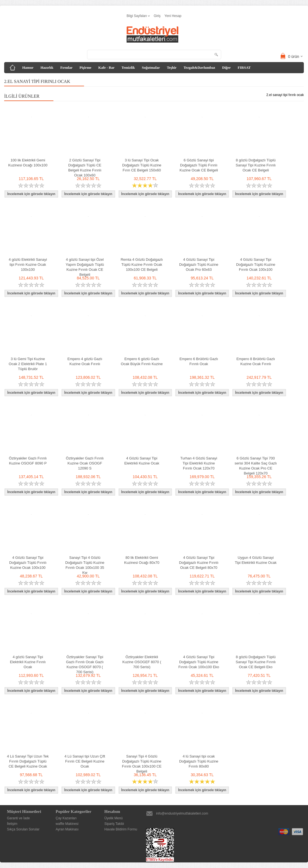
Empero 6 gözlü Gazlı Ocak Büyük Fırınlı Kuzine (142, 361)
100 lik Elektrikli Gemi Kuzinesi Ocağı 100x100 (28, 163)
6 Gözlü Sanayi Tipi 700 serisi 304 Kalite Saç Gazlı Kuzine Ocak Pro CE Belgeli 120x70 (256, 466)
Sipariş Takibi (114, 824)
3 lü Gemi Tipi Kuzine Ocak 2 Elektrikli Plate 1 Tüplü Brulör (28, 364)
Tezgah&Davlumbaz (199, 67)
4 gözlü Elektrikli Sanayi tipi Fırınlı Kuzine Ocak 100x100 (28, 265)
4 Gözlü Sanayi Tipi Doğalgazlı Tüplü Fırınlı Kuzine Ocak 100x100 (28, 563)
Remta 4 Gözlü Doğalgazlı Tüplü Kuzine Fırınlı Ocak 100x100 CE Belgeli (142, 265)
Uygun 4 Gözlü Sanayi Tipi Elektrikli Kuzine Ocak (256, 560)
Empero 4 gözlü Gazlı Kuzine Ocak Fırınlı (85, 361)
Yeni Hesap (173, 16)
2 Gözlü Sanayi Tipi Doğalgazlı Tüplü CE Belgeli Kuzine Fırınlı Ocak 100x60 (85, 168)
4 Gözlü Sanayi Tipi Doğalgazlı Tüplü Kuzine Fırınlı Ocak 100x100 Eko (199, 662)
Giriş (157, 16)
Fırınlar (66, 67)
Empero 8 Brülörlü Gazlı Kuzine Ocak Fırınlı (256, 361)
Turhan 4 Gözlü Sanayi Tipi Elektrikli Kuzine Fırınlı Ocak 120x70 (199, 463)
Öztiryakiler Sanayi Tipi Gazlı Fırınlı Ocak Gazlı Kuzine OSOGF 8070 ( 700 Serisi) (85, 664)
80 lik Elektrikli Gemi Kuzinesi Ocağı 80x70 (142, 560)
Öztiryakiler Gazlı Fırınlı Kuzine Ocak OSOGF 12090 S (85, 463)
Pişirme (86, 67)
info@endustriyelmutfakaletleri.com (182, 813)
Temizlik (128, 67)
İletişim (12, 824)
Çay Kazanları (66, 818)
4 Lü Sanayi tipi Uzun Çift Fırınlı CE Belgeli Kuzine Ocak (85, 761)
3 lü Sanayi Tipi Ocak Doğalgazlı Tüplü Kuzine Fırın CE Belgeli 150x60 (142, 165)
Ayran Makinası (67, 829)
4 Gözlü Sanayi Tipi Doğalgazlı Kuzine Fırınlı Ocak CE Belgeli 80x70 (199, 563)
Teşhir (172, 67)
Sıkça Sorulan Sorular (23, 829)
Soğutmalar (151, 67)
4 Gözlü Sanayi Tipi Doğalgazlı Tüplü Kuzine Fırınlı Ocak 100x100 (256, 265)
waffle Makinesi (67, 824)
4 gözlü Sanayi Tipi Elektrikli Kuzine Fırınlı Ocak (28, 662)
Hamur (28, 67)
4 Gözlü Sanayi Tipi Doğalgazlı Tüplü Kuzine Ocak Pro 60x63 (199, 265)
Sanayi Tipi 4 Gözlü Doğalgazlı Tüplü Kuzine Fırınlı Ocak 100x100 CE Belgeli (142, 764)
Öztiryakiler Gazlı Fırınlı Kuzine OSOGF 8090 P (28, 461)
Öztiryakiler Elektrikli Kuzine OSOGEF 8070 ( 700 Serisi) (142, 662)
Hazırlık (47, 67)
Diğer (226, 67)
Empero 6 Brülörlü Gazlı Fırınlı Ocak (199, 361)
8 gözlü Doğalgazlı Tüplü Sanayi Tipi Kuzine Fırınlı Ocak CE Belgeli (256, 165)
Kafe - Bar (106, 67)
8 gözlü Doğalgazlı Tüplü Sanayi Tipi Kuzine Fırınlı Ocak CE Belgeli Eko (256, 662)
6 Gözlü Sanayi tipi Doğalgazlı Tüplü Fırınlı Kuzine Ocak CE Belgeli (199, 165)
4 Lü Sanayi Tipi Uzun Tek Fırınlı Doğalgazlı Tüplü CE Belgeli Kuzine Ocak (28, 761)
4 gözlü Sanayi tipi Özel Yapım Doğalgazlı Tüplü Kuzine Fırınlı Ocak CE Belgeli (85, 267)
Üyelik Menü (114, 818)
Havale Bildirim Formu (121, 829)
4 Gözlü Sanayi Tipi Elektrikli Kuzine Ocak (142, 461)
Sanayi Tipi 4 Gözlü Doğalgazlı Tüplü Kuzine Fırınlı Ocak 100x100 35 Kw (85, 565)
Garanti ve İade (18, 818)
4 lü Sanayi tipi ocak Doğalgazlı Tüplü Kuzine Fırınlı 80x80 (199, 761)
